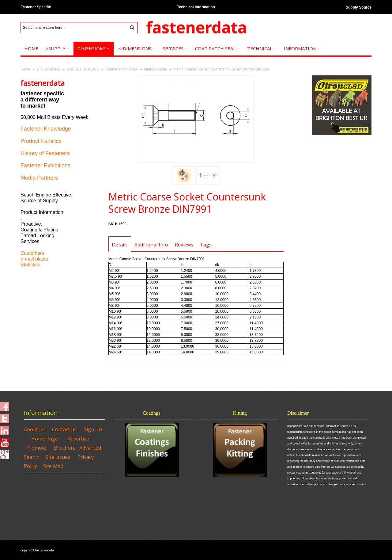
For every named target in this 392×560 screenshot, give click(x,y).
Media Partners (39, 178)
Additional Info (151, 245)
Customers (32, 253)
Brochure (65, 448)
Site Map (53, 466)
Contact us (64, 429)
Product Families (41, 141)
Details (120, 245)
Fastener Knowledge (46, 129)
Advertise (78, 439)
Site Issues (58, 457)
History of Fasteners (45, 153)
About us (34, 429)
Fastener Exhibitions (45, 166)
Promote (36, 448)
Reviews (184, 245)
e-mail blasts (34, 259)
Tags (206, 245)
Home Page (45, 439)
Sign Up (93, 429)
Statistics (30, 265)
